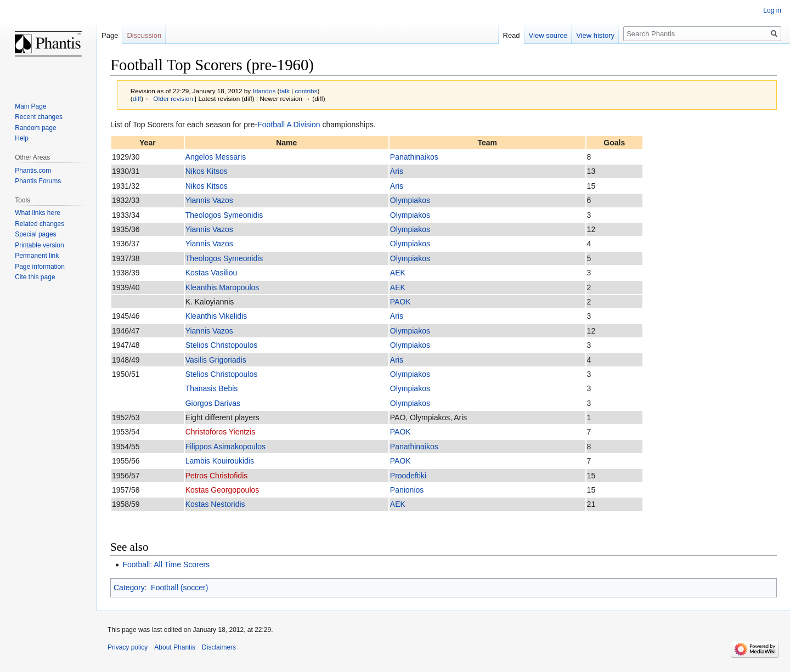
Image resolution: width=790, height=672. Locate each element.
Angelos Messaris (216, 157)
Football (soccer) (179, 588)
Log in (772, 10)
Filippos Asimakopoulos (225, 447)
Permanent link (37, 256)
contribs (306, 91)
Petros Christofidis (217, 476)
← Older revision (169, 98)
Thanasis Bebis (212, 388)
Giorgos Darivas (213, 403)
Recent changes (39, 117)
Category (129, 588)
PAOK (400, 302)
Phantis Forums (38, 181)
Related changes (39, 224)
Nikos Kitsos (207, 171)
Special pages (35, 234)
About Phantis (175, 647)
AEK (398, 273)
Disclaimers (219, 647)
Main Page (30, 106)
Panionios (407, 490)
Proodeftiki (408, 476)
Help (22, 138)
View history (595, 35)
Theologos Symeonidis (224, 215)
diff (137, 98)
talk (285, 91)
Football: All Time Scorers (166, 564)
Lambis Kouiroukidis (220, 461)
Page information (40, 267)
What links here (38, 213)
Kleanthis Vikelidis (216, 316)
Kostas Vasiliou (211, 273)
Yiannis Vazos (209, 200)
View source (548, 35)
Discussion (144, 35)
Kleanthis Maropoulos (222, 287)
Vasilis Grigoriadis (216, 360)
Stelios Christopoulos (222, 345)
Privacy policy (128, 647)
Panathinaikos (414, 157)
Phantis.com (33, 171)
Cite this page (35, 277)
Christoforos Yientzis (221, 432)
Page (110, 35)
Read (512, 35)
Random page (35, 128)
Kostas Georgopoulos (222, 490)
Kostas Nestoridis (215, 504)
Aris (397, 171)
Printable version (39, 245)
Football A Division (289, 125)
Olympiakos (410, 200)
